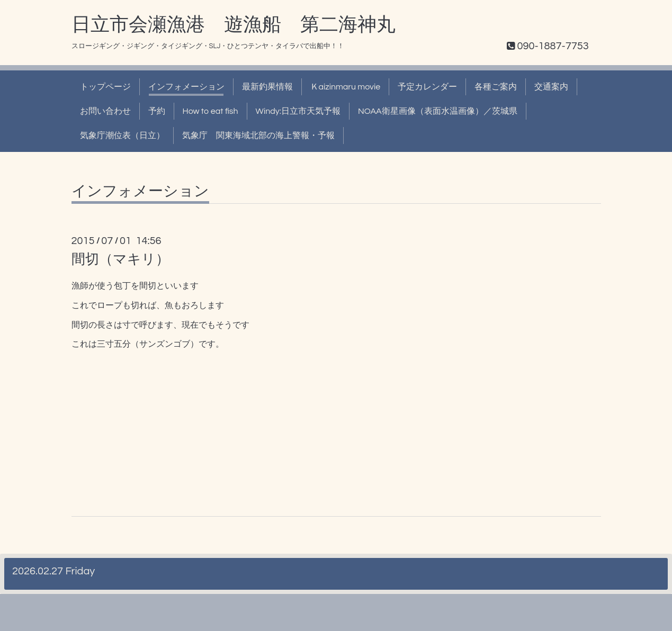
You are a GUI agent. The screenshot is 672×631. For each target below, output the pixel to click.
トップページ (105, 87)
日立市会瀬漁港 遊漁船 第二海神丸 (234, 25)
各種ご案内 (496, 87)
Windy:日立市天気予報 (298, 111)
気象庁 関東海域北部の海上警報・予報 (258, 136)
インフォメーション (186, 87)
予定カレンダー (427, 87)
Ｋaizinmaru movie (346, 87)
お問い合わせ (105, 111)
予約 (157, 111)
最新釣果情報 (267, 87)
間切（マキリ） (120, 259)
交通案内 (551, 87)
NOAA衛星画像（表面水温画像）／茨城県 (438, 111)
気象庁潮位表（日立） (122, 136)
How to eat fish (210, 111)
